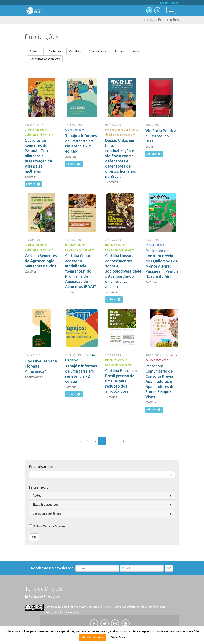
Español (175, 3)
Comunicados (98, 51)
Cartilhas (75, 51)
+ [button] (53, 134)
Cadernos (55, 51)
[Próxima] (124, 441)
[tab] (102, 496)
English (164, 3)
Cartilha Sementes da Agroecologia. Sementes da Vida (41, 261)
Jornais (119, 51)
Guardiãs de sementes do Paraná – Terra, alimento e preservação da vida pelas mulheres (38, 156)
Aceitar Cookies (93, 637)
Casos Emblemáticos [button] (47, 514)
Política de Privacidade (42, 596)
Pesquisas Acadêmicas (45, 59)
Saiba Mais (118, 637)
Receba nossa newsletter (53, 568)
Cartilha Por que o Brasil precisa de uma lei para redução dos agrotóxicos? (121, 381)
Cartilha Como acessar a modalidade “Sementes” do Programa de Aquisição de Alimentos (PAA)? (81, 271)
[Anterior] (80, 441)
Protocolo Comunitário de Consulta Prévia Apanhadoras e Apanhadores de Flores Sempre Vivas (160, 381)
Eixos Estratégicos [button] (45, 505)
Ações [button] (37, 496)
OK (34, 537)
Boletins (35, 51)
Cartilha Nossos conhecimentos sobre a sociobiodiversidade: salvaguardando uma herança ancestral (124, 271)
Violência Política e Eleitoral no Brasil (161, 136)
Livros (136, 51)
